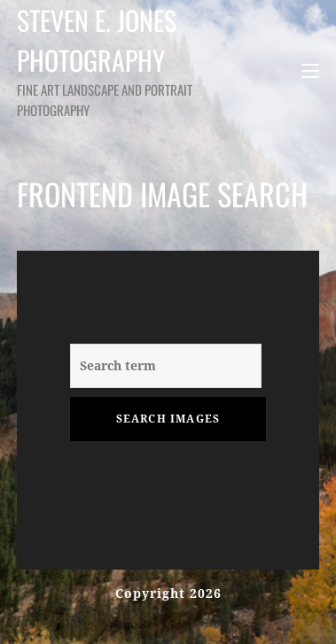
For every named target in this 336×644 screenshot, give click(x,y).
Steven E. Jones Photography (105, 60)
